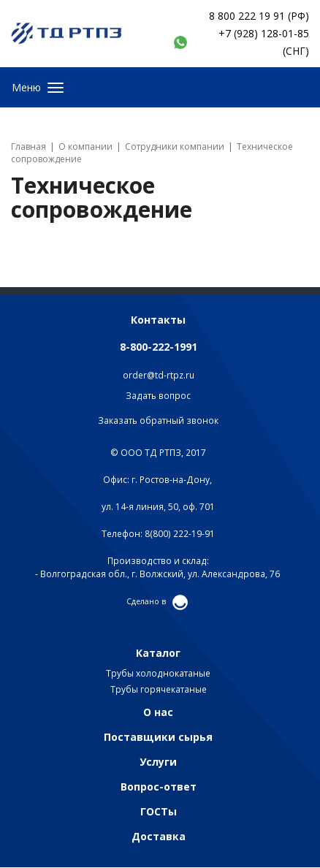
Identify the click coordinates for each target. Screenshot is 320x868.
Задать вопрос (158, 396)
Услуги (158, 762)
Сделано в (146, 601)
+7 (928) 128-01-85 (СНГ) (264, 42)
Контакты (158, 320)
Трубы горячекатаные (159, 689)
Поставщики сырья (158, 737)
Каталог (158, 653)
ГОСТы (159, 811)
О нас (158, 712)
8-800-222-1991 (159, 347)
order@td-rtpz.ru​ (159, 375)
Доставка (159, 836)
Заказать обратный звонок (158, 420)
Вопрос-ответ (159, 787)
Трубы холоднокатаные (158, 673)
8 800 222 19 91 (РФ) (259, 16)
